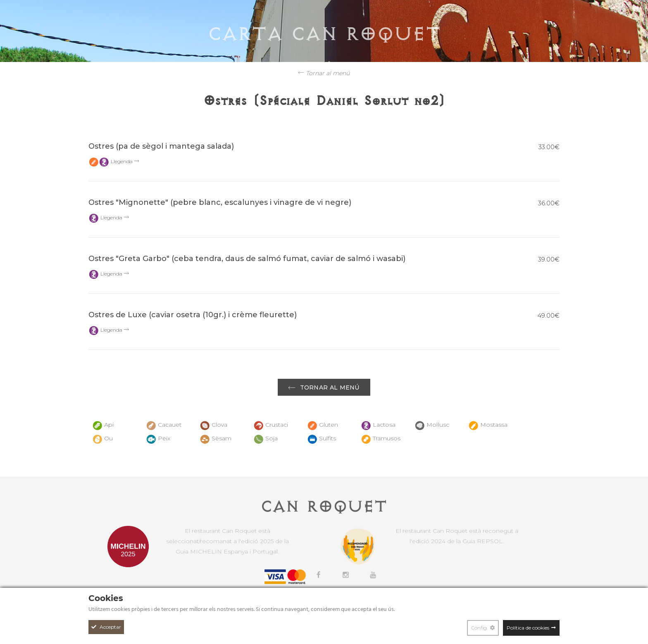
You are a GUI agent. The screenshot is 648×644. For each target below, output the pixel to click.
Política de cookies (528, 628)
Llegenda (125, 161)
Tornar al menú (324, 73)
